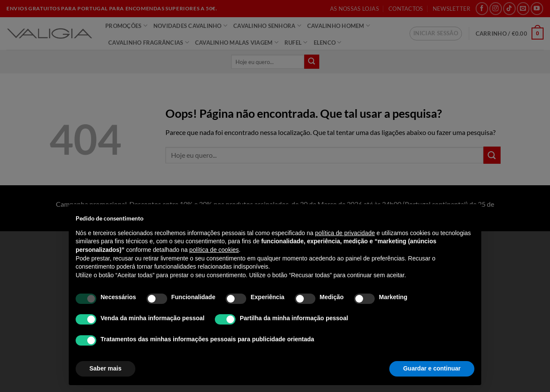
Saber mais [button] (105, 368)
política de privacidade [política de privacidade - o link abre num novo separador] (345, 233)
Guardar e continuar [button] (432, 368)
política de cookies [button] (214, 250)
